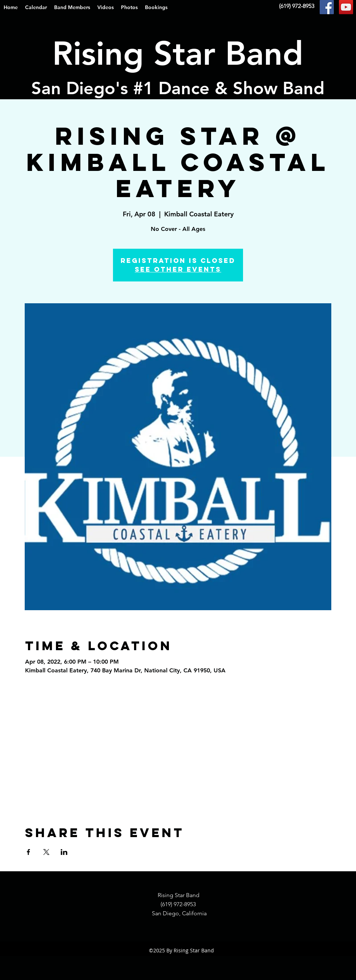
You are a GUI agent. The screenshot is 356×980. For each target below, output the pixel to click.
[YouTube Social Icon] (346, 7)
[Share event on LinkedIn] (64, 852)
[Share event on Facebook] (29, 852)
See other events (178, 269)
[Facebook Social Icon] (327, 7)
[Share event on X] (46, 852)
